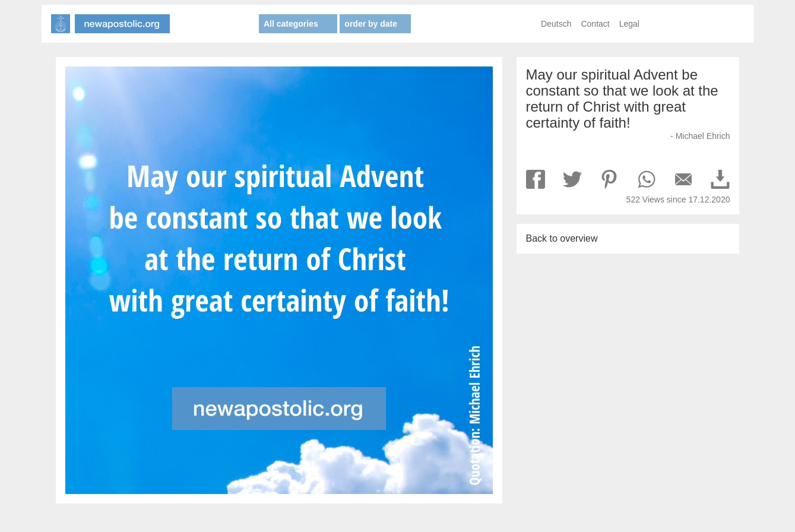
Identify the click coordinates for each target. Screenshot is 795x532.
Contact (595, 24)
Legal (629, 24)
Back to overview (562, 238)
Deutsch (556, 24)
